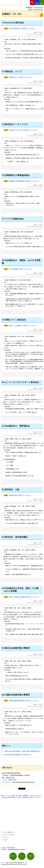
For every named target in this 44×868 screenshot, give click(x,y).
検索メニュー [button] (41, 4)
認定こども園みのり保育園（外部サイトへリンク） (24, 597)
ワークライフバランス (35, 796)
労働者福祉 (26, 796)
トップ (5, 796)
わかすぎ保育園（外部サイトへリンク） (21, 269)
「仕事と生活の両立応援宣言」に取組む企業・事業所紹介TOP (22, 751)
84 (3, 588)
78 (3, 260)
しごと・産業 (11, 796)
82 (3, 489)
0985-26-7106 (10, 778)
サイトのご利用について (9, 832)
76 (3, 175)
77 (3, 219)
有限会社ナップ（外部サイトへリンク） (21, 77)
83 (3, 537)
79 (3, 320)
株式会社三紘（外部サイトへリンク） (20, 495)
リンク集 (5, 840)
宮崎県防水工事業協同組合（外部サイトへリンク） (24, 181)
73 (3, 23)
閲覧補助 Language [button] (37, 4)
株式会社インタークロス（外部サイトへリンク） (23, 130)
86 (3, 695)
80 (3, 382)
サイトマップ (6, 837)
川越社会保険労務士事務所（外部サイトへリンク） (24, 700)
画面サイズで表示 (38, 33)
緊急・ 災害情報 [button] (32, 2)
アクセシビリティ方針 (8, 835)
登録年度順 (25, 797)
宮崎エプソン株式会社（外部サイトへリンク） (23, 325)
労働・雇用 (19, 796)
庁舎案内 (31, 856)
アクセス (22, 856)
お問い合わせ (13, 856)
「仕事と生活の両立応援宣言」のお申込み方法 (17, 755)
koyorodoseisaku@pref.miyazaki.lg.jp (23, 782)
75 (3, 124)
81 (3, 426)
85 (3, 648)
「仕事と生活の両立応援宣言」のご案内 (11, 797)
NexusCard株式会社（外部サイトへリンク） (22, 28)
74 (3, 71)
